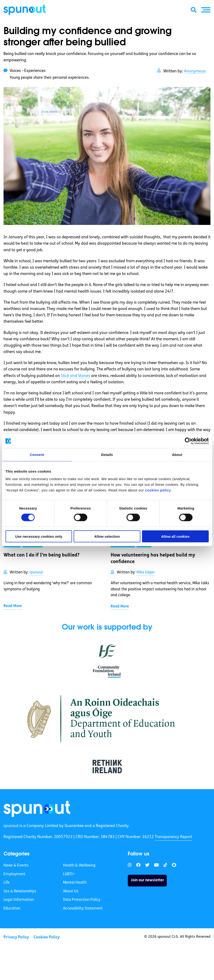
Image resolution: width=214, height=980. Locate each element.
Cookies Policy (47, 937)
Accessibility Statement (83, 909)
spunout (36, 572)
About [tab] (177, 455)
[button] (206, 10)
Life (7, 883)
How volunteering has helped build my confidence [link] (153, 559)
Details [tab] (107, 455)
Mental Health (75, 883)
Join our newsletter (147, 880)
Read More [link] (13, 606)
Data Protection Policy (82, 900)
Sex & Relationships (20, 891)
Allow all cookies (175, 536)
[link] (37, 809)
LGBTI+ (69, 874)
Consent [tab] (37, 455)
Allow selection (107, 536)
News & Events (16, 866)
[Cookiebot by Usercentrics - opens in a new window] (188, 441)
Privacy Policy (16, 937)
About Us (71, 891)
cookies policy (158, 490)
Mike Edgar (146, 572)
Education (12, 909)
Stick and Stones (76, 376)
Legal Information (19, 900)
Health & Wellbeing (79, 866)
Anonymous (195, 71)
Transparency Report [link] (173, 837)
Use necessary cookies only (39, 536)
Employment (14, 874)
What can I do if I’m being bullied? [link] (41, 555)
